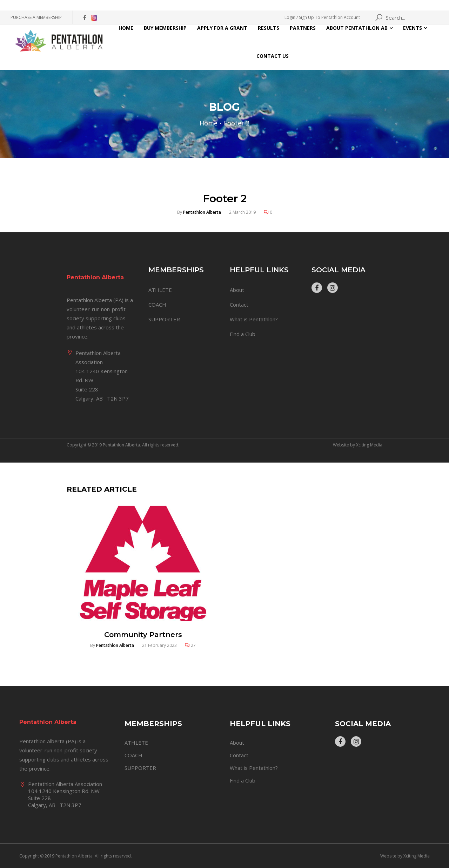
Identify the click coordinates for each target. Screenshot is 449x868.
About (237, 290)
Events (413, 28)
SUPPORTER (164, 319)
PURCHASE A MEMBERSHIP (36, 17)
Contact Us (273, 56)
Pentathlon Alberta (202, 212)
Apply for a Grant (222, 28)
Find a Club (243, 334)
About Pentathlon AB (357, 28)
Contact (239, 305)
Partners (303, 28)
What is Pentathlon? (254, 319)
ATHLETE (160, 290)
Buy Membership (165, 28)
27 (193, 645)
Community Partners (143, 635)
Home (126, 28)
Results (269, 28)
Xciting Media (369, 445)
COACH (157, 305)
